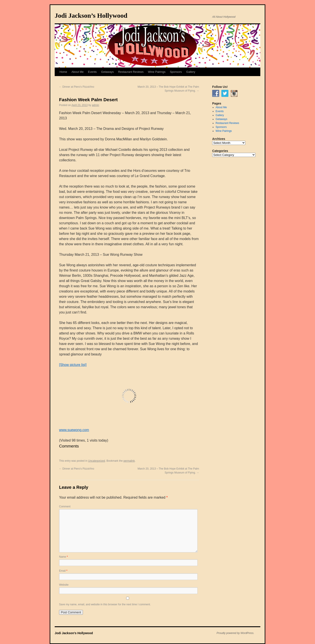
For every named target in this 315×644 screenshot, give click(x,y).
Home (63, 72)
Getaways (107, 72)
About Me (78, 72)
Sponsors (176, 72)
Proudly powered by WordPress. (235, 633)
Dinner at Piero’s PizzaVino (77, 87)
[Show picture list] (73, 365)
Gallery (191, 72)
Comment (65, 506)
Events (92, 72)
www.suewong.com (74, 430)
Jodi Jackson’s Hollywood (91, 15)
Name (63, 557)
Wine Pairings (157, 72)
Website (64, 585)
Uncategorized (97, 461)
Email (63, 571)
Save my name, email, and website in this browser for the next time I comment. (105, 604)
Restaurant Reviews (131, 72)
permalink (129, 461)
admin (95, 105)
